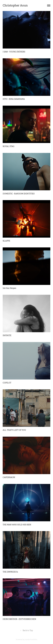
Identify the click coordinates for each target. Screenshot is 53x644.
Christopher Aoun (15, 5)
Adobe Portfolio (31, 640)
